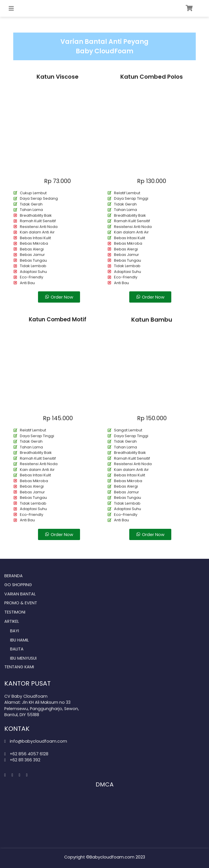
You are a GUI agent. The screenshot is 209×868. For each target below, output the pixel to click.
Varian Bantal (20, 594)
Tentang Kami (19, 667)
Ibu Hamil (19, 640)
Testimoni (15, 612)
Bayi (15, 631)
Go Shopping (18, 585)
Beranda (14, 576)
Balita (17, 649)
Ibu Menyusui (23, 658)
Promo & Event (21, 603)
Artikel (12, 621)
